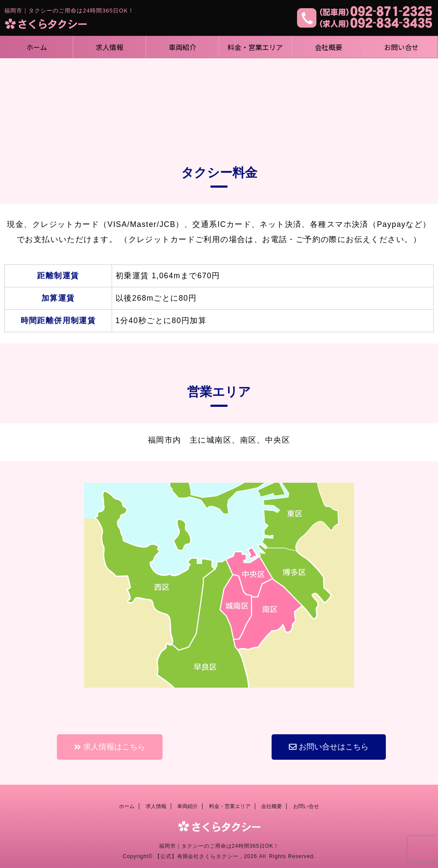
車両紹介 (182, 47)
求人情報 (109, 47)
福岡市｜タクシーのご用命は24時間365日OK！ (219, 846)
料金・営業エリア (255, 47)
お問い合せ (401, 47)
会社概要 (328, 47)
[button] (110, 747)
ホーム (37, 47)
